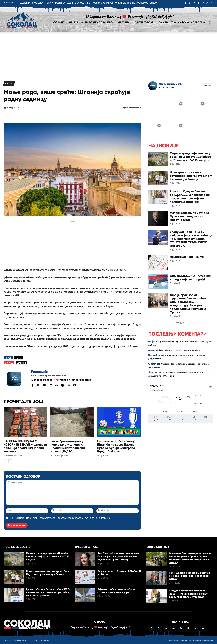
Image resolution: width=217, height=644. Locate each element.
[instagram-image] (159, 103)
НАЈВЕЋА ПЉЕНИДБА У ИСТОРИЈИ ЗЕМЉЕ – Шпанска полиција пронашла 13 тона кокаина (25, 446)
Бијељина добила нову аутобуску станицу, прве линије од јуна (116, 590)
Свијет (9, 84)
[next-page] (10, 461)
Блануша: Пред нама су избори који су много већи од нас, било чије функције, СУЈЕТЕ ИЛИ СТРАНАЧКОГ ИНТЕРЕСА (191, 238)
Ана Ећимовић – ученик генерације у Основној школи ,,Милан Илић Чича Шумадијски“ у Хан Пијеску (118, 556)
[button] (210, 22)
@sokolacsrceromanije (171, 84)
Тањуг (18, 358)
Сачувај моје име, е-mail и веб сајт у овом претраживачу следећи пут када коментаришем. (61, 517)
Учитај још (181, 320)
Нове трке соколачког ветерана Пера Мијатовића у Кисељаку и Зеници (191, 176)
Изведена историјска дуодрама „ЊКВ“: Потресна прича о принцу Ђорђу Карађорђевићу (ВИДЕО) (188, 593)
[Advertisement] (108, 55)
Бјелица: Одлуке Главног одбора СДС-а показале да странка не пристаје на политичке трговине (190, 196)
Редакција (39, 372)
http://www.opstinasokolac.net (49, 376)
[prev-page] (6, 461)
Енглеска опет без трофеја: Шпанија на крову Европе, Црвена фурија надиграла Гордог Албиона (117, 446)
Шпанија (21, 363)
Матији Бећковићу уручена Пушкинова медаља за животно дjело (189, 215)
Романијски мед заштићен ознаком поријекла (180, 348)
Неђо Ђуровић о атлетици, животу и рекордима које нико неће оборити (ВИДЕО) (189, 575)
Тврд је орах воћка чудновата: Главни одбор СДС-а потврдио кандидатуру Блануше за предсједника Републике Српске (188, 302)
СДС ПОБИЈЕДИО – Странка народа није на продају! (190, 276)
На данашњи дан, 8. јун (187, 255)
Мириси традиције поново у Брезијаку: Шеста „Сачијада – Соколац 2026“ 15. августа (191, 156)
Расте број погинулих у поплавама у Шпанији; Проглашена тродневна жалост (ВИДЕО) (68, 446)
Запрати (207, 86)
